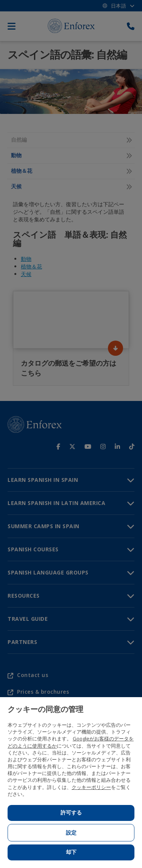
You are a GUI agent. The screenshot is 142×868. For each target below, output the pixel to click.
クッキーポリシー (91, 787)
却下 (71, 852)
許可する (71, 813)
